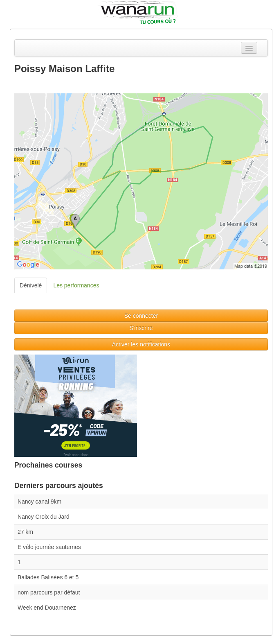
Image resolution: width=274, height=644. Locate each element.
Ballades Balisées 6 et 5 (48, 577)
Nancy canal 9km (39, 502)
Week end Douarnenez (47, 608)
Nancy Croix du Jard (44, 517)
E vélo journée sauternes (49, 547)
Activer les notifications (141, 344)
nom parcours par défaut (49, 592)
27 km (25, 532)
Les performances (76, 285)
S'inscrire (141, 328)
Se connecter (141, 316)
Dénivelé (31, 285)
